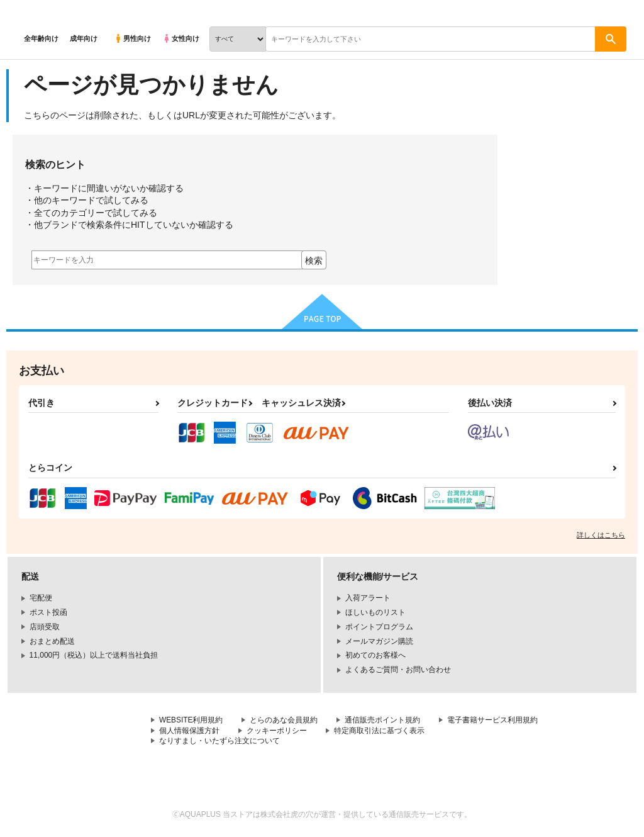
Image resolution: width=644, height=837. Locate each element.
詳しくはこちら (601, 535)
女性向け (181, 38)
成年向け (84, 38)
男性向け (132, 38)
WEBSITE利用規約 (191, 720)
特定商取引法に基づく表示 (379, 731)
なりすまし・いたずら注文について (219, 741)
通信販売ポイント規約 (383, 720)
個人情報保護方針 (189, 731)
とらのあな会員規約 (284, 720)
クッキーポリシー (277, 731)
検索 (314, 261)
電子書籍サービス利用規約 (493, 720)
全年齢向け (41, 38)
